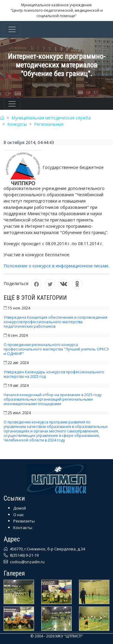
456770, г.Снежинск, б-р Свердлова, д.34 (47, 549)
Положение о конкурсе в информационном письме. (56, 266)
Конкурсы (17, 124)
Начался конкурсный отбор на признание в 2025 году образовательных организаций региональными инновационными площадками (53, 399)
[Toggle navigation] (12, 29)
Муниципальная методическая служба (51, 118)
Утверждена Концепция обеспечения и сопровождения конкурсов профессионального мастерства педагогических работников (55, 322)
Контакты (23, 528)
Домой (20, 508)
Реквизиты (24, 521)
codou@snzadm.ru (27, 562)
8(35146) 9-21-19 (24, 555)
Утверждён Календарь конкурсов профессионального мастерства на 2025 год (54, 374)
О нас (19, 515)
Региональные (49, 124)
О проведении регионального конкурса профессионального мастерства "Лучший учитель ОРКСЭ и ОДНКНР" (56, 349)
